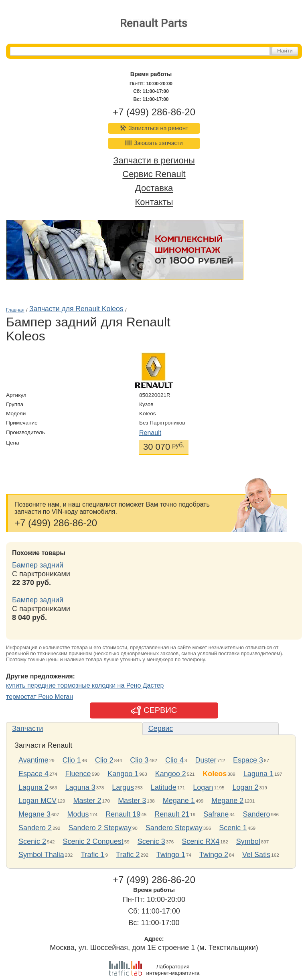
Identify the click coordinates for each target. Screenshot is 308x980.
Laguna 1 (258, 774)
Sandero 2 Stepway (100, 828)
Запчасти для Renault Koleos (76, 309)
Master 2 (87, 801)
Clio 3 (139, 760)
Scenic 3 (151, 841)
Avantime (33, 760)
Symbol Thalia (41, 855)
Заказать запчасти (154, 143)
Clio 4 (174, 760)
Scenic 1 (233, 828)
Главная (15, 310)
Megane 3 (34, 814)
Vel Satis (256, 855)
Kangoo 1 (123, 774)
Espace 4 (33, 774)
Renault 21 (172, 814)
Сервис (161, 728)
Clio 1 (72, 760)
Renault (150, 433)
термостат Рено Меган (40, 697)
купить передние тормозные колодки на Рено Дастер (85, 685)
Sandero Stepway (174, 828)
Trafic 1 (92, 855)
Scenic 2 (32, 841)
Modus (78, 814)
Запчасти (27, 728)
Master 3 (132, 801)
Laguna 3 (80, 787)
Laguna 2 (33, 787)
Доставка (154, 188)
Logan (203, 787)
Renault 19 (123, 814)
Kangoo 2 (171, 774)
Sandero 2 (35, 828)
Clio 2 (104, 760)
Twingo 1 (171, 855)
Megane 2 (227, 801)
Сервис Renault (154, 174)
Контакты (154, 202)
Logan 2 (245, 787)
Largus (123, 787)
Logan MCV (37, 801)
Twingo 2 (214, 855)
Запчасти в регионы (154, 160)
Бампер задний (38, 565)
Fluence (78, 774)
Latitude (164, 787)
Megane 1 (179, 801)
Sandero (256, 814)
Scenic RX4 (201, 841)
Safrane (216, 814)
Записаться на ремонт (154, 128)
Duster (206, 760)
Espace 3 (248, 760)
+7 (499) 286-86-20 (154, 112)
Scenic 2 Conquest (93, 841)
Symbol (248, 841)
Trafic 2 (128, 855)
